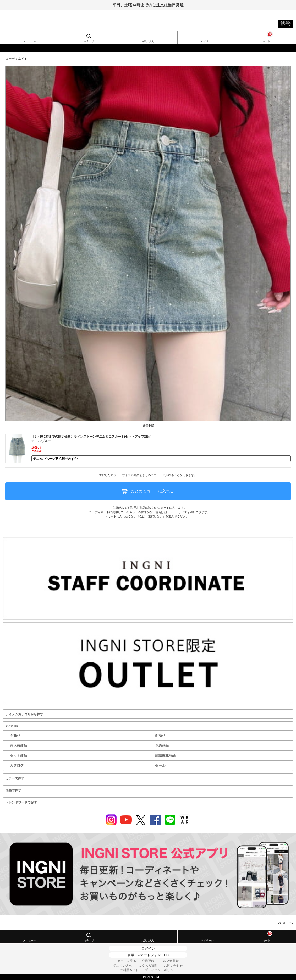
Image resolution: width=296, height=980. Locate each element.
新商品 (160, 736)
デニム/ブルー (41, 441)
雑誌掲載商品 (165, 755)
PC (166, 955)
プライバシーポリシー (161, 970)
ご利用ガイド (129, 970)
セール (160, 765)
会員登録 (148, 961)
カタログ (17, 765)
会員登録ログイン (286, 24)
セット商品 (18, 755)
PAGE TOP (286, 923)
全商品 (15, 736)
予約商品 (162, 746)
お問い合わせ (173, 966)
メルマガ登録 (169, 961)
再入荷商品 (18, 746)
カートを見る (127, 961)
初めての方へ (123, 966)
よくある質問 (148, 966)
